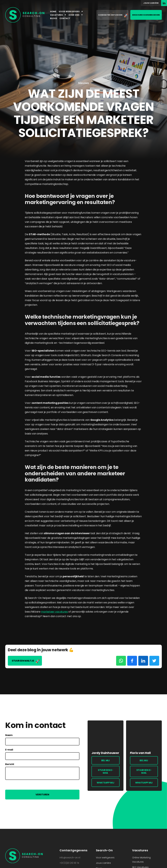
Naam (9, 735)
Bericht (10, 764)
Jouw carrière (151, 3)
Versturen (42, 795)
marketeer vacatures (54, 612)
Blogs (54, 18)
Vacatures (58, 15)
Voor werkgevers (71, 12)
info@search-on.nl (70, 858)
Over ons (76, 15)
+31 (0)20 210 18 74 (69, 863)
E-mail (9, 750)
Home (53, 12)
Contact (65, 18)
